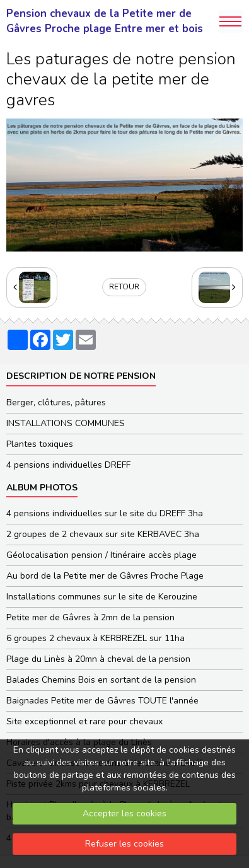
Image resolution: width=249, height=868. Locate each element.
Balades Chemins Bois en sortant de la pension (101, 680)
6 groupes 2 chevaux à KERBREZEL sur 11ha (96, 638)
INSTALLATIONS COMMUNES (66, 423)
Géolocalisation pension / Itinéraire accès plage (101, 555)
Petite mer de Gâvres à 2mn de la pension (90, 617)
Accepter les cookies (124, 813)
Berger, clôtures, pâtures (56, 402)
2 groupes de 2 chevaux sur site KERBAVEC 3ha (103, 534)
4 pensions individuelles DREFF (68, 465)
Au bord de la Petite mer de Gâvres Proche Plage (105, 576)
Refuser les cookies (124, 844)
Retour (124, 287)
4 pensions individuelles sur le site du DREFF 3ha (105, 513)
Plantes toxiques (40, 444)
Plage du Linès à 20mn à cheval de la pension (98, 659)
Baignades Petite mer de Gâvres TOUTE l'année (102, 701)
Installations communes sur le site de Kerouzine (102, 597)
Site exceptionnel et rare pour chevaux (84, 721)
